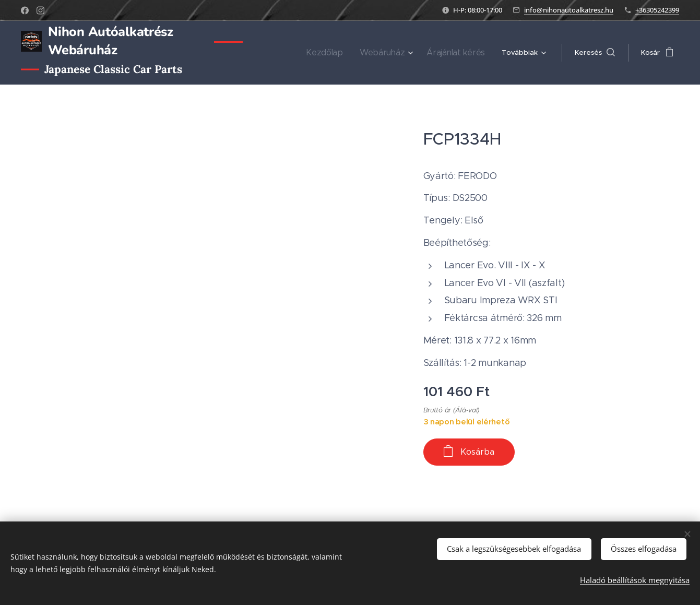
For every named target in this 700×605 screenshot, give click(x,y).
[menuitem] (341, 53)
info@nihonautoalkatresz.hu (569, 10)
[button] (595, 53)
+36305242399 (657, 10)
